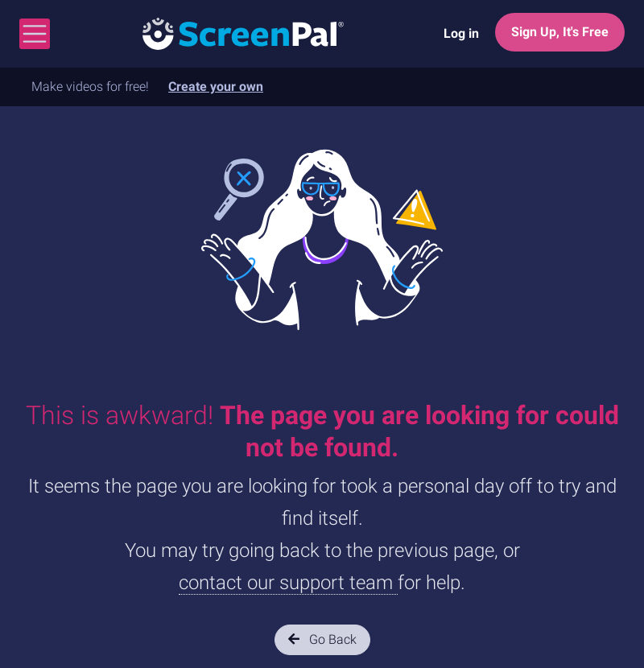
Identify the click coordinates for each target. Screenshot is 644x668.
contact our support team (288, 583)
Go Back (322, 639)
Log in (461, 33)
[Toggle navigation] (35, 34)
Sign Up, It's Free (560, 32)
